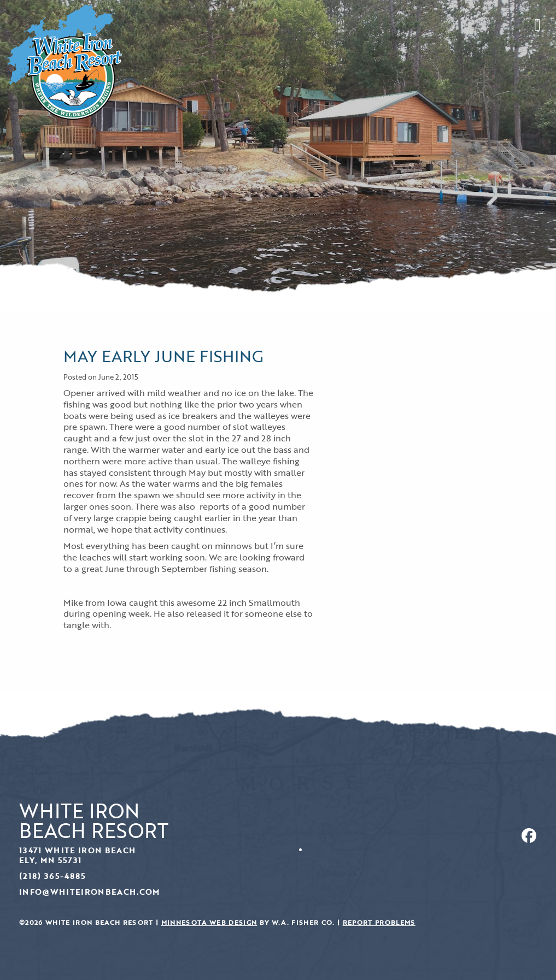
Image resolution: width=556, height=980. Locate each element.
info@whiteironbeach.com (90, 892)
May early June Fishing (163, 356)
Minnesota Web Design (209, 922)
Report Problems (379, 922)
